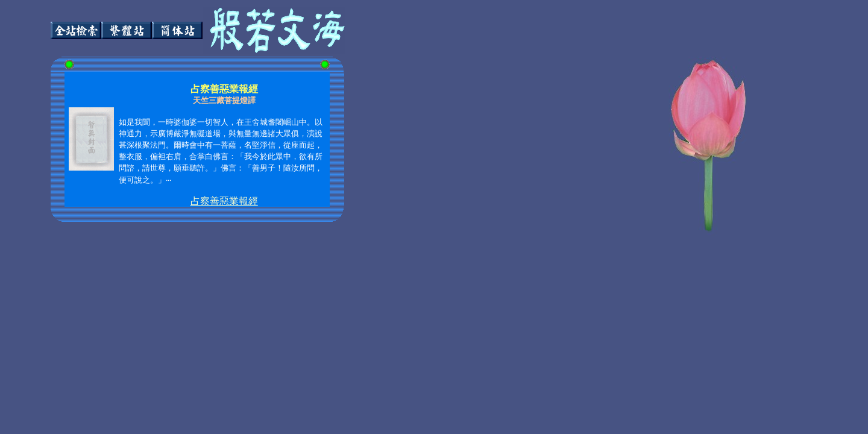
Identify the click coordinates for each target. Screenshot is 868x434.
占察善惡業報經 (224, 201)
